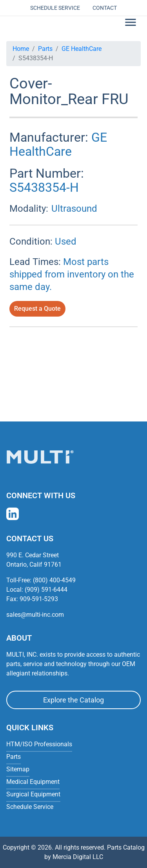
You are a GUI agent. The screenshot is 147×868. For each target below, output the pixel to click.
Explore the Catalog (73, 700)
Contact (105, 8)
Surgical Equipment (33, 794)
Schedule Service (55, 8)
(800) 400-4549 (54, 580)
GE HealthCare (82, 49)
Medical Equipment (33, 782)
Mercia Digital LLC (78, 857)
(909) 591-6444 (46, 590)
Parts (45, 49)
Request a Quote (37, 309)
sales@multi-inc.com (35, 615)
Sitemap (18, 769)
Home (21, 49)
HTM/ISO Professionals (39, 744)
